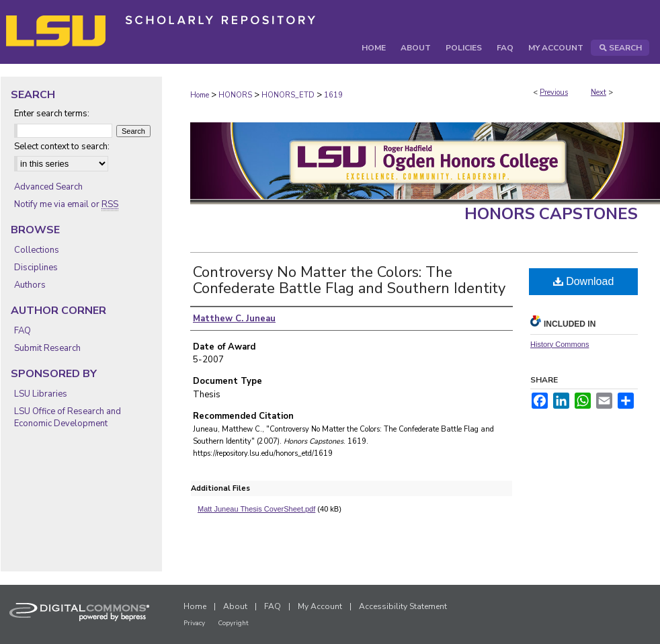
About (235, 606)
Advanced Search (48, 187)
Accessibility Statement (403, 606)
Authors (30, 285)
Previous (554, 92)
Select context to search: (62, 147)
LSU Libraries (41, 394)
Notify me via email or (66, 204)
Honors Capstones (551, 214)
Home (200, 95)
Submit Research (47, 348)
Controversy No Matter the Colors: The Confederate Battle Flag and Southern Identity (349, 280)
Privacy (194, 623)
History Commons (560, 344)
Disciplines (36, 268)
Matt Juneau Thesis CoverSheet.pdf (256, 509)
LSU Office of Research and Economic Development (68, 417)
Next (599, 92)
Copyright (233, 623)
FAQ (23, 331)
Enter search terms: (52, 114)
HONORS (235, 95)
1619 (333, 95)
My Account (320, 606)
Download (584, 281)
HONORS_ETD (288, 95)
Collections (37, 250)
